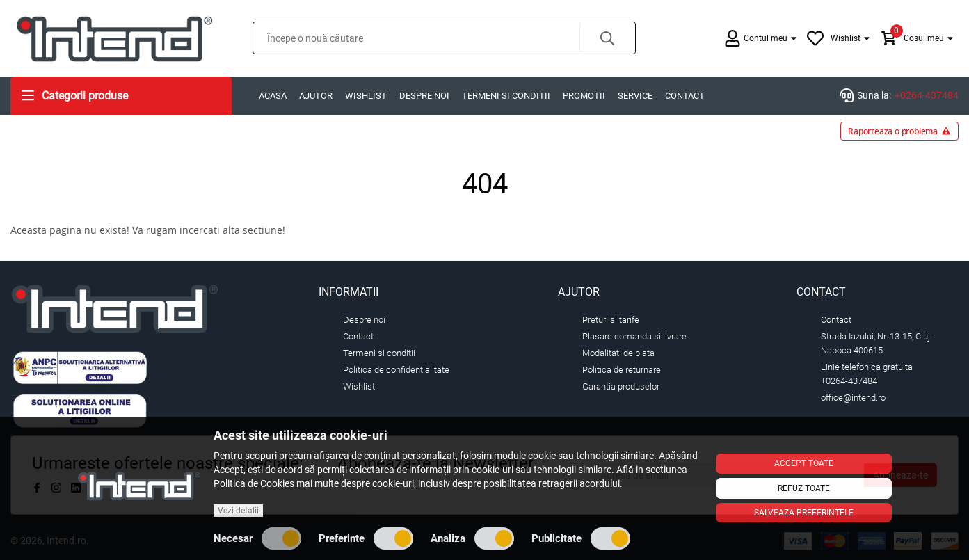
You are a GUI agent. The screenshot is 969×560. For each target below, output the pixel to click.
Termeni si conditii (506, 96)
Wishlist (366, 96)
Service (635, 96)
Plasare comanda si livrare (634, 336)
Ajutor (316, 96)
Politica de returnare (622, 370)
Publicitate (581, 538)
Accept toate (804, 463)
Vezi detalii (238, 511)
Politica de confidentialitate (396, 370)
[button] (607, 38)
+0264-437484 (927, 95)
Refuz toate (804, 488)
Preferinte (366, 538)
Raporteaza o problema (899, 131)
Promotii (584, 96)
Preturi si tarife (611, 320)
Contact (685, 96)
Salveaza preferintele (804, 513)
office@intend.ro (853, 398)
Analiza (472, 538)
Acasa (273, 96)
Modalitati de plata (618, 353)
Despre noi (424, 96)
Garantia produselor (621, 386)
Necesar (257, 538)
